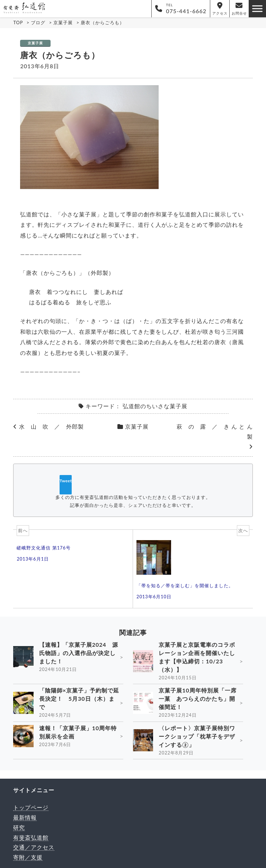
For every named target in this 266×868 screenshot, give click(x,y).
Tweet (66, 481)
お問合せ (239, 9)
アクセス (220, 9)
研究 (19, 827)
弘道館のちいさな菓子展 (155, 406)
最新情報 (25, 817)
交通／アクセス (34, 847)
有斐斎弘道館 (31, 837)
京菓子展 (35, 43)
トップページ (31, 807)
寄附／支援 (28, 857)
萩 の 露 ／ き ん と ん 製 (215, 431)
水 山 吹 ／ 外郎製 (51, 426)
